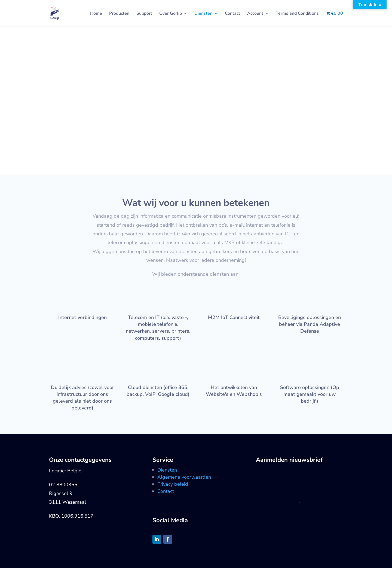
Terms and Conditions (297, 14)
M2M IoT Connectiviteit (234, 317)
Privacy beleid (173, 484)
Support (144, 14)
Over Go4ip (171, 14)
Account (255, 14)
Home (96, 14)
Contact (232, 14)
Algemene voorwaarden (184, 477)
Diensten (203, 14)
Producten (119, 14)
